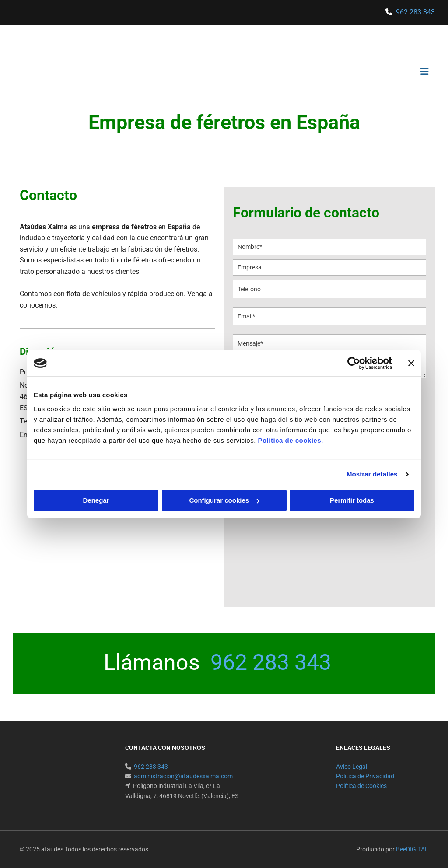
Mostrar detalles (372, 474)
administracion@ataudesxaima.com (183, 776)
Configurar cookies (224, 500)
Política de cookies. (290, 440)
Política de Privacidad (365, 776)
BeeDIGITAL (412, 849)
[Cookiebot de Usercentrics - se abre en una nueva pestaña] (354, 363)
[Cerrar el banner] (411, 363)
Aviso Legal (352, 766)
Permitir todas (352, 500)
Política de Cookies (361, 786)
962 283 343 (415, 12)
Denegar (96, 500)
